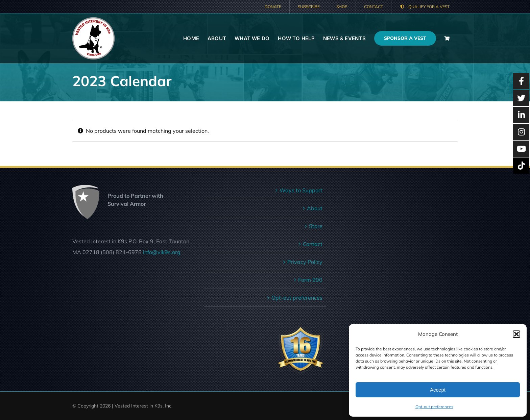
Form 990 (310, 280)
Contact (313, 244)
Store (316, 226)
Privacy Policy (305, 262)
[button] (516, 334)
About (315, 208)
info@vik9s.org (162, 252)
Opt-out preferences (434, 407)
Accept (438, 390)
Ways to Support (301, 190)
